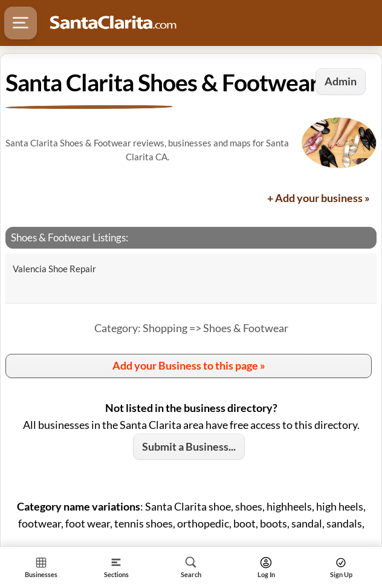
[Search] (191, 567)
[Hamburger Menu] (21, 23)
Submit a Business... (189, 446)
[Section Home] (41, 567)
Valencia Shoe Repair (54, 269)
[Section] (116, 567)
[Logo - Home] (113, 23)
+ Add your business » (319, 198)
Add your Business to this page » (189, 365)
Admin (341, 81)
